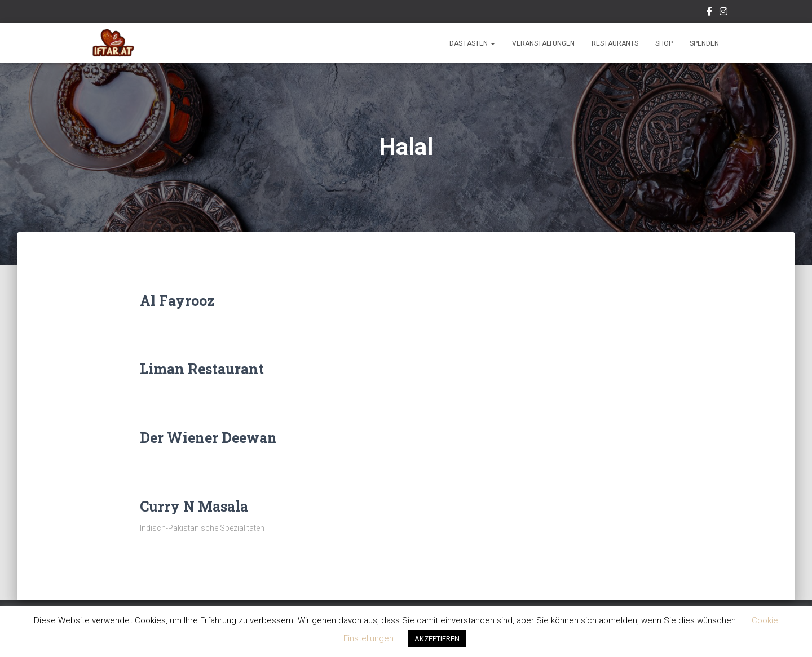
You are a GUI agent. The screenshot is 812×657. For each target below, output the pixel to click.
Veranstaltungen (543, 43)
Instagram (723, 13)
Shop (664, 43)
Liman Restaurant (202, 369)
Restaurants (615, 43)
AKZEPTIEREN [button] (437, 639)
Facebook (709, 13)
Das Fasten (472, 43)
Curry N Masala (194, 506)
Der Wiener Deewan (208, 438)
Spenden (704, 43)
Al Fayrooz (177, 301)
